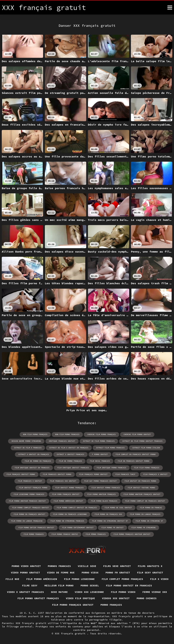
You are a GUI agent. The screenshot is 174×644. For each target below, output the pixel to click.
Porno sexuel (90, 586)
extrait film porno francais (110, 448)
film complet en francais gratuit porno (136, 454)
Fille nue (13, 579)
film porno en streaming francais (67, 521)
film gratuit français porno (33, 488)
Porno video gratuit (26, 566)
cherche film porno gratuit (137, 434)
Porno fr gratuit (118, 573)
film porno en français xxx (108, 514)
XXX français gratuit (71, 633)
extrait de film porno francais (99, 441)
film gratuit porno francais (106, 488)
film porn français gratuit (66, 494)
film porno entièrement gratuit (78, 528)
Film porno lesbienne (79, 579)
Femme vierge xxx (155, 592)
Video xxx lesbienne (89, 592)
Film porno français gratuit (73, 605)
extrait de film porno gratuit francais (142, 441)
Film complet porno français (122, 579)
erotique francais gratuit (62, 441)
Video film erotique (80, 598)
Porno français (111, 605)
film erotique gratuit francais (73, 468)
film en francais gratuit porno (134, 461)
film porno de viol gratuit (118, 508)
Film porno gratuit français (38, 598)
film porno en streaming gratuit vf (110, 521)
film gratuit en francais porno (140, 481)
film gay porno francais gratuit (100, 481)
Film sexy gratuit (150, 573)
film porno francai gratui (65, 534)
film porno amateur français (101, 494)
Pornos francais (59, 566)
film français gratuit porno (21, 474)
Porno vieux (90, 573)
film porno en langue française (27, 521)
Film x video (159, 579)
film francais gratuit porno (57, 474)
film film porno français (147, 468)
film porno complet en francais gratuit (145, 501)
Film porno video (123, 592)
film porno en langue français (145, 514)
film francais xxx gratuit (63, 481)
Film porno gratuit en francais (129, 586)
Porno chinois (147, 598)
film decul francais (100, 461)
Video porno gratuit (25, 573)
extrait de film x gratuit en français (69, 448)
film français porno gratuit (93, 474)
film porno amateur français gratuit (142, 494)
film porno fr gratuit (112, 528)
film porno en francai (151, 508)
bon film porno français (35, 434)
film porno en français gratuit (29, 514)
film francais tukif (125, 474)
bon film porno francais (67, 434)
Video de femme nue (61, 573)
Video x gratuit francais (25, 592)
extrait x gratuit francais (70, 454)
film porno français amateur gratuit (132, 534)
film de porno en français (38, 461)
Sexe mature (59, 592)
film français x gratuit (155, 474)
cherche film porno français (101, 434)
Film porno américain (42, 579)
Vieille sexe (87, 566)
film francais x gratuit (30, 481)
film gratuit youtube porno (141, 488)
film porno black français (104, 501)
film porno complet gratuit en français (77, 508)
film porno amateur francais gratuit (27, 501)
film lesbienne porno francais (29, 494)
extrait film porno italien (146, 448)
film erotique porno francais (111, 468)
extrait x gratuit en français (34, 454)
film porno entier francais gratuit (36, 528)
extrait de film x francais (28, 448)
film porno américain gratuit (68, 501)
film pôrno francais (96, 534)
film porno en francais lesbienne (70, 514)
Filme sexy (30, 586)
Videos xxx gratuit (116, 598)
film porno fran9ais (34, 534)
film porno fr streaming (144, 528)
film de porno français (70, 461)
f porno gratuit (100, 454)
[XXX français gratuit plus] (170, 8)
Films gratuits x (150, 566)
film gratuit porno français (69, 488)
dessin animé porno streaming (26, 441)
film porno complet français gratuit (30, 508)
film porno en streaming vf (149, 521)
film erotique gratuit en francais (32, 468)
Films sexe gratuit (117, 566)
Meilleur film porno (59, 586)
